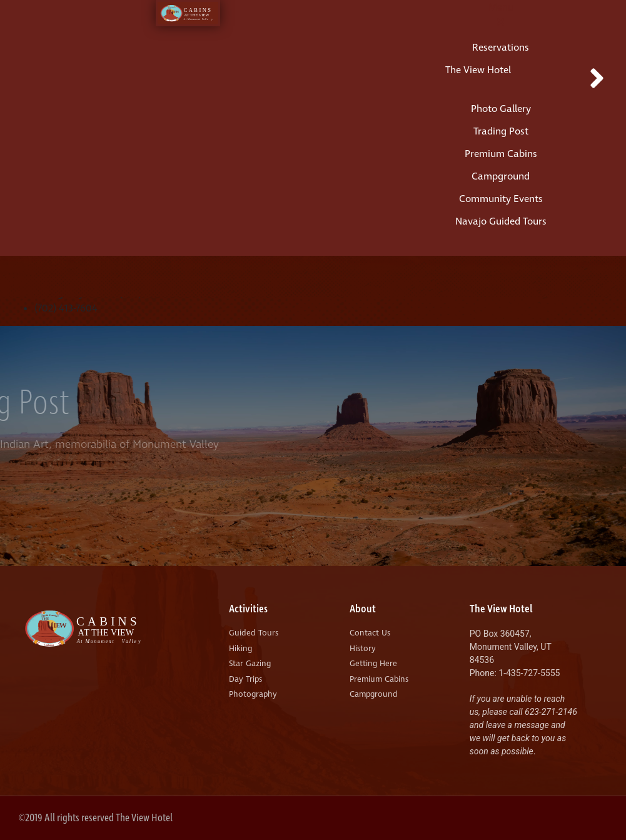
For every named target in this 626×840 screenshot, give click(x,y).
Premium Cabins (501, 154)
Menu (501, 7)
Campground (501, 176)
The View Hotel (478, 70)
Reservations (501, 48)
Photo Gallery (501, 109)
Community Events (501, 199)
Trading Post (501, 131)
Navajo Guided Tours (501, 221)
